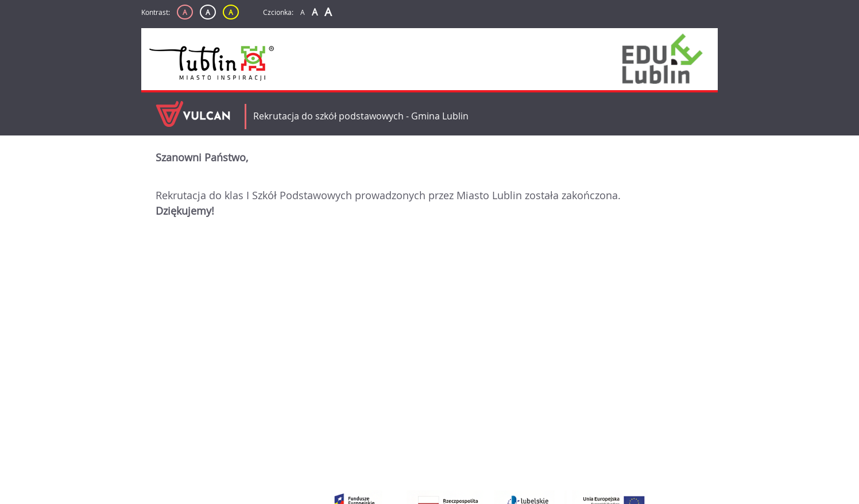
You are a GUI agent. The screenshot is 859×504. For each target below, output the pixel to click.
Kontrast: (156, 12)
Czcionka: (278, 12)
